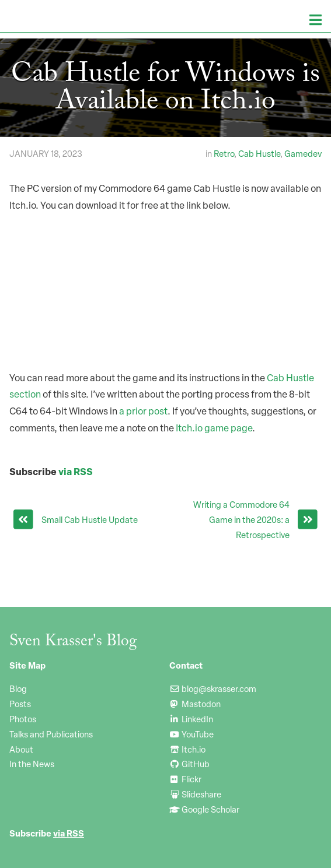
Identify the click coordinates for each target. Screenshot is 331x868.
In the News (32, 764)
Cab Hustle (259, 153)
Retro (224, 153)
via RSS (76, 471)
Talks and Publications (51, 734)
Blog (18, 688)
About (21, 749)
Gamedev (303, 153)
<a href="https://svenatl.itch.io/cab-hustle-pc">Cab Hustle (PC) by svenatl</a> (165, 286)
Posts (20, 704)
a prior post (143, 411)
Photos (23, 719)
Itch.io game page (214, 428)
